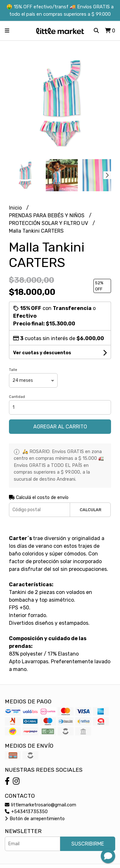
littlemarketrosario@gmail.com (40, 805)
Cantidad (17, 397)
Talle (13, 370)
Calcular (91, 510)
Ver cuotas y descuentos (42, 353)
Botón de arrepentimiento (35, 819)
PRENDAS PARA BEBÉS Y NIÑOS (47, 215)
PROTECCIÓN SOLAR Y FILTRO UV (49, 223)
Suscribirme (88, 844)
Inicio (16, 208)
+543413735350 (26, 812)
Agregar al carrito (60, 427)
